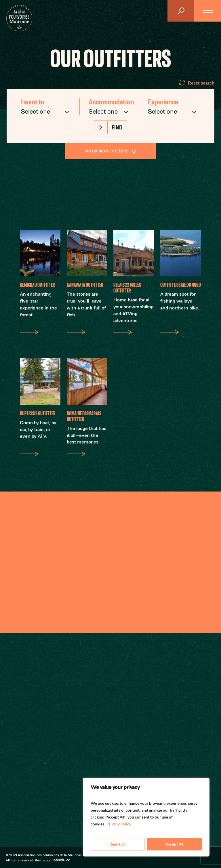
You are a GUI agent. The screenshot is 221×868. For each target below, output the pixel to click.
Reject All (117, 844)
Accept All (174, 844)
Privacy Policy (119, 824)
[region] (146, 817)
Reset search (201, 83)
